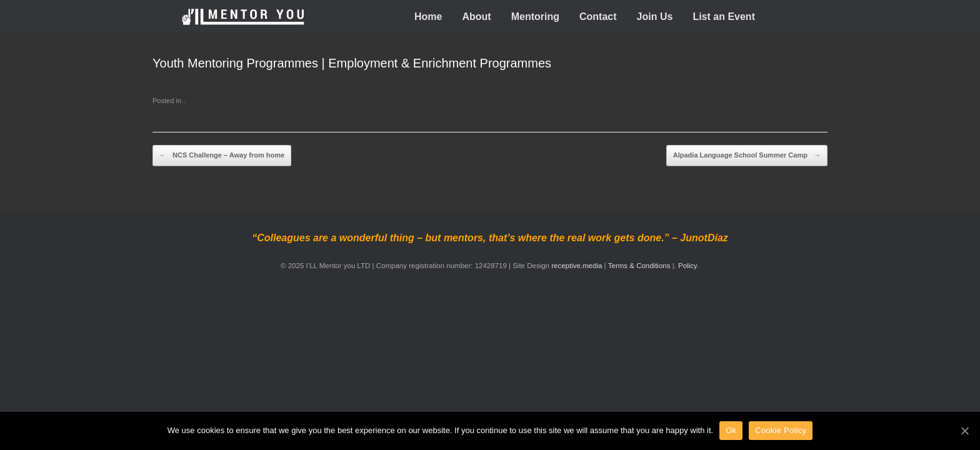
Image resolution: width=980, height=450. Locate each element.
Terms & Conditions (640, 266)
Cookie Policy (781, 430)
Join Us (655, 17)
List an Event (724, 17)
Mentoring (535, 17)
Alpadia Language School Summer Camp (747, 156)
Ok (731, 430)
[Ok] (964, 431)
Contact (598, 17)
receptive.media (577, 266)
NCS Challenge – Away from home (222, 156)
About (476, 17)
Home (428, 17)
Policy (688, 266)
